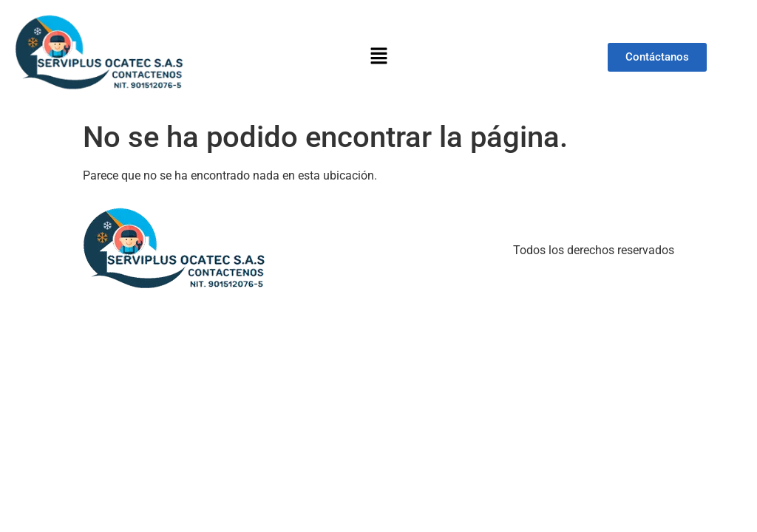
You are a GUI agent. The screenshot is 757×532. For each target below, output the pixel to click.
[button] (378, 57)
